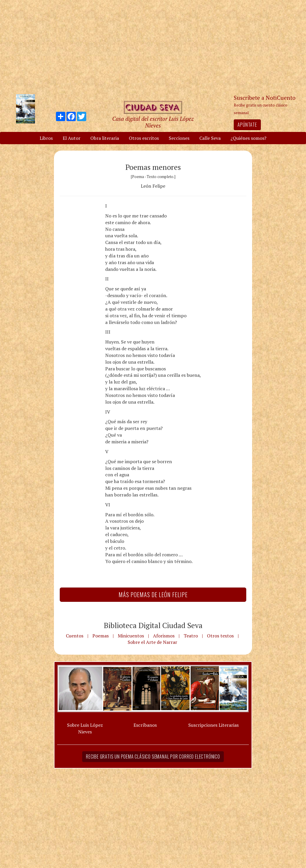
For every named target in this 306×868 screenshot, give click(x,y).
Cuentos (75, 636)
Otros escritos (144, 138)
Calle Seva (210, 138)
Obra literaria (105, 138)
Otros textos (220, 636)
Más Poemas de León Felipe (153, 595)
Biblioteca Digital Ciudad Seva (153, 625)
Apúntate (247, 125)
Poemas (101, 636)
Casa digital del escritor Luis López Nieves (153, 122)
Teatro (191, 636)
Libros (46, 138)
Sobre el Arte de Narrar (152, 642)
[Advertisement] (153, 47)
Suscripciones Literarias (213, 725)
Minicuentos (131, 636)
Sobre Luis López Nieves (85, 728)
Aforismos (164, 636)
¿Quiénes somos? (248, 138)
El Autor (72, 138)
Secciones (179, 138)
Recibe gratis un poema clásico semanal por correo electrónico (153, 757)
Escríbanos (145, 725)
